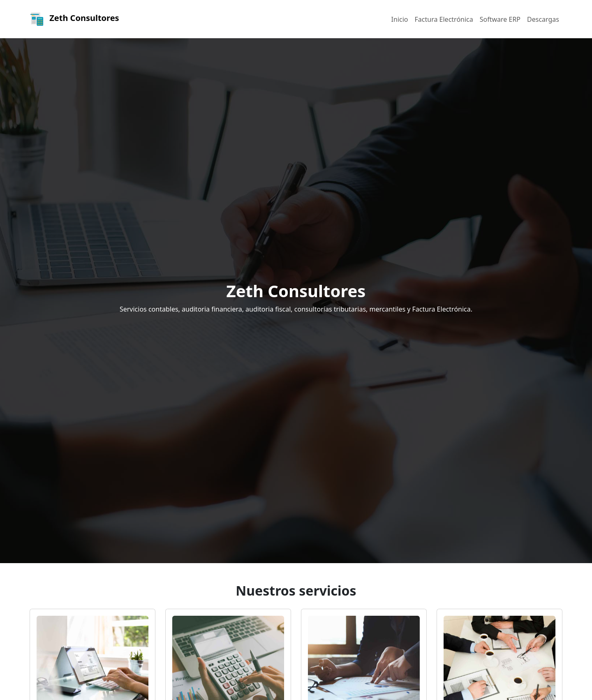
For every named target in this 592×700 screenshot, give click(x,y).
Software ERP (500, 19)
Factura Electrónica (444, 19)
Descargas (543, 19)
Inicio (400, 19)
